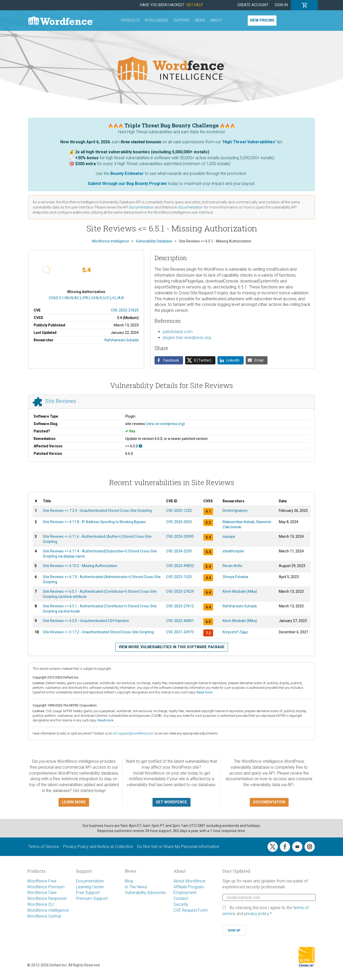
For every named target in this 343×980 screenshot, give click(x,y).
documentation (141, 207)
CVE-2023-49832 (180, 566)
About (216, 20)
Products (130, 20)
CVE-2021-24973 (180, 632)
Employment (185, 893)
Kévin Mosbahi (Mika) (240, 591)
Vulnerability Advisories (145, 893)
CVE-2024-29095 (180, 536)
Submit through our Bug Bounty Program (127, 183)
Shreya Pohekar (236, 577)
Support (182, 20)
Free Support (88, 893)
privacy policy (256, 914)
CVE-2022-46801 (180, 621)
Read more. (205, 692)
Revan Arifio (232, 566)
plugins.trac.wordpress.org (187, 338)
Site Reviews (61, 401)
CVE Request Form (191, 910)
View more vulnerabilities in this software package (172, 647)
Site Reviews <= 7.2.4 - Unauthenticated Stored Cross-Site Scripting (97, 511)
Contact (181, 898)
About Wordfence (189, 881)
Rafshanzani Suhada (122, 340)
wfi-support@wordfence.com (133, 733)
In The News (136, 887)
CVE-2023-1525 (179, 577)
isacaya (229, 536)
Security (181, 904)
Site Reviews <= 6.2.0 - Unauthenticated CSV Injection (86, 621)
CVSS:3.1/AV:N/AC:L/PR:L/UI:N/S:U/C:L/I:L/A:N (86, 298)
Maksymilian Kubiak (239, 522)
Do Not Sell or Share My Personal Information (178, 847)
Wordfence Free (42, 881)
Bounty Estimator (127, 173)
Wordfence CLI (41, 904)
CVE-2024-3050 (179, 522)
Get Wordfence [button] (171, 802)
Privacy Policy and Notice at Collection (98, 847)
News (200, 20)
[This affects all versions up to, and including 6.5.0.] (140, 446)
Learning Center (90, 887)
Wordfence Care (42, 893)
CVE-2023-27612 (180, 606)
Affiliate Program (189, 887)
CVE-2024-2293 (179, 551)
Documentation (90, 881)
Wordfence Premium (46, 887)
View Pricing (262, 20)
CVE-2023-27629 (180, 591)
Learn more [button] (74, 802)
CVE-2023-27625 (125, 310)
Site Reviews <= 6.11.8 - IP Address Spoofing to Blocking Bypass (94, 522)
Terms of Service (44, 847)
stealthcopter (234, 551)
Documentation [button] (269, 802)
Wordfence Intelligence (48, 910)
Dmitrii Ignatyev (235, 511)
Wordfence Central (44, 916)
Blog (129, 881)
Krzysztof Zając (235, 632)
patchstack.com (178, 332)
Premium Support (92, 898)
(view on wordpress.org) (165, 424)
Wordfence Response (47, 898)
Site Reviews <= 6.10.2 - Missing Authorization (80, 566)
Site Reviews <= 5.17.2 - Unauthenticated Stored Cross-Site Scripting (98, 632)
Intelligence (157, 20)
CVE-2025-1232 (179, 511)
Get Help (195, 5)
